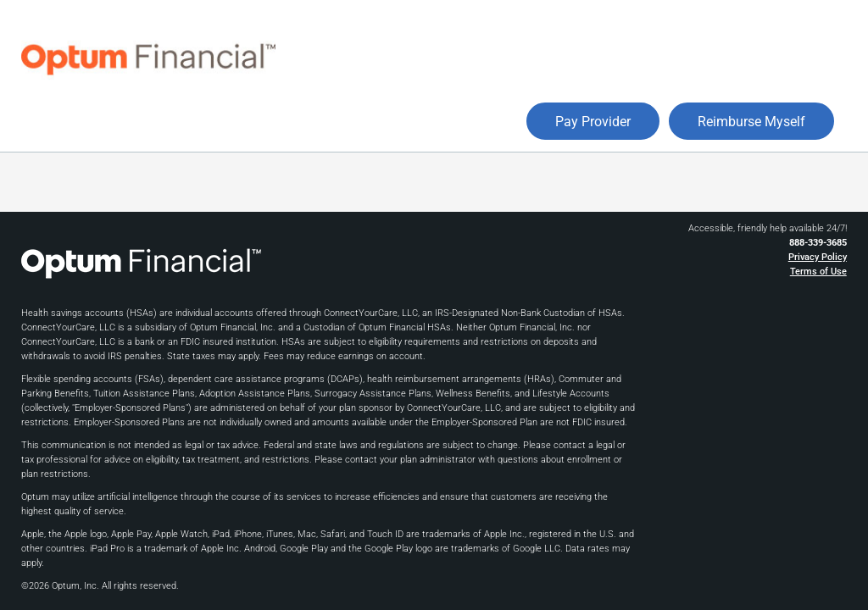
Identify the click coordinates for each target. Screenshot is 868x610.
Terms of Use (818, 272)
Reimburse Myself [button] (751, 122)
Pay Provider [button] (593, 122)
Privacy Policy (818, 257)
